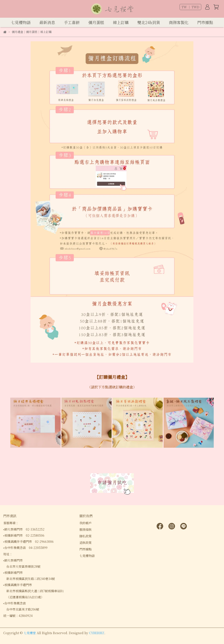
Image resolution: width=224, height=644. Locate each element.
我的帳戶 (86, 523)
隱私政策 (86, 536)
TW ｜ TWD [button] (190, 7)
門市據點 (86, 549)
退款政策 (86, 543)
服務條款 (86, 529)
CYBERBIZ (97, 633)
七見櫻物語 (87, 556)
